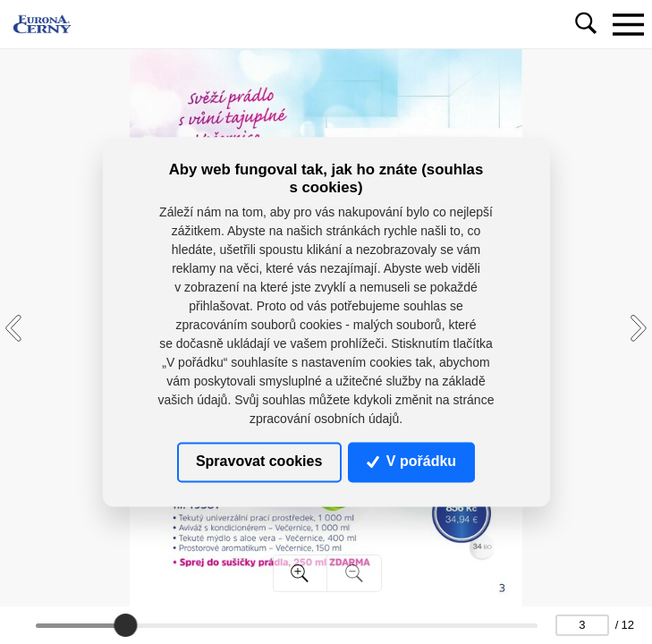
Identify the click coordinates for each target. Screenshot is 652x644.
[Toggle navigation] (628, 24)
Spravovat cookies (259, 462)
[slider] (125, 625)
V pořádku (411, 462)
